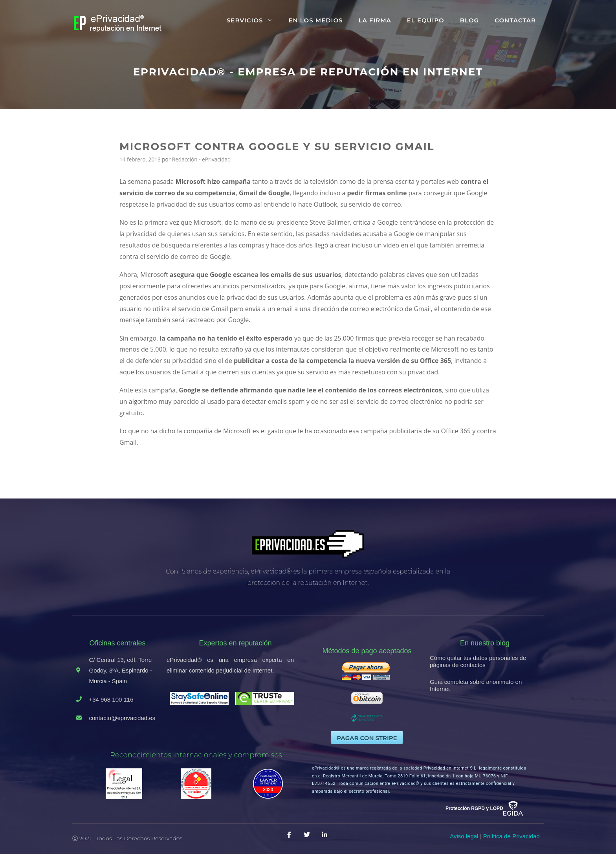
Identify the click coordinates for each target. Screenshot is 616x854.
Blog (469, 20)
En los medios (315, 20)
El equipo (426, 20)
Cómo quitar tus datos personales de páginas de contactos (478, 661)
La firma (375, 20)
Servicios (254, 20)
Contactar (515, 20)
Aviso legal (464, 836)
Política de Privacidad (511, 836)
